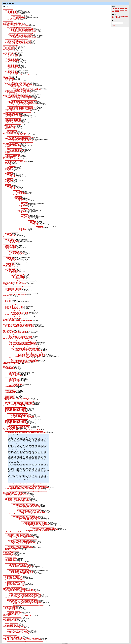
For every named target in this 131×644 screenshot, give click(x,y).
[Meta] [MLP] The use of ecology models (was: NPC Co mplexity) (18, 616)
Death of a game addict (8, 53)
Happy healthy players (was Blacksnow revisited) (14, 333)
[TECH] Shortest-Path (8, 125)
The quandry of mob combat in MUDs (11, 575)
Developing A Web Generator (9, 619)
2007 (126, 10)
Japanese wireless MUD (8, 366)
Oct (115, 17)
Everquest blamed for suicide (10, 51)
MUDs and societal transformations (11, 287)
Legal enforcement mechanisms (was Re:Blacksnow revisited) (17, 321)
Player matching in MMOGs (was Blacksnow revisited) (15, 332)
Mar (117, 16)
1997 (116, 9)
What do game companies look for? (11, 237)
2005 (121, 10)
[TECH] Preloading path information (11, 549)
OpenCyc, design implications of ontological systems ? (26, 105)
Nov (117, 17)
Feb (115, 16)
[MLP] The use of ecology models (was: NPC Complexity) (16, 339)
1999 (121, 9)
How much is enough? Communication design (14, 562)
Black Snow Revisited (8, 9)
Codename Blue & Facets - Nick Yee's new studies (14, 494)
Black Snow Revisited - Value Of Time (12, 159)
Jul (125, 16)
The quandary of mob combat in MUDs (12, 617)
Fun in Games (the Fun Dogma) (10, 635)
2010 (118, 11)
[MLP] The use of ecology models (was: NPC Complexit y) (27, 350)
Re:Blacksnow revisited (8, 244)
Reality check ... (6, 296)
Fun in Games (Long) (8, 552)
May (121, 16)
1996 (113, 9)
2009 (116, 11)
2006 (123, 10)
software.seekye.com (65, 643)
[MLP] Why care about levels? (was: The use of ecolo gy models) (20, 598)
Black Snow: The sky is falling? (10, 45)
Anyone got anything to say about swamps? (13, 23)
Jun (123, 16)
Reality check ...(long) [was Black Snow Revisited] (14, 25)
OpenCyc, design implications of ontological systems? (16, 95)
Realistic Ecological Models (9, 606)
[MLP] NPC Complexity (8, 266)
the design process (7, 77)
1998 (118, 9)
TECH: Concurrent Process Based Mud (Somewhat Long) (16, 399)
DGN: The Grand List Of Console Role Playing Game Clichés (17, 286)
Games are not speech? (8, 555)
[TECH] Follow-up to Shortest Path (11, 551)
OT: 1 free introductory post (9, 323)
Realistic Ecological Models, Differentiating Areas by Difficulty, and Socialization (22, 430)
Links (113, 26)
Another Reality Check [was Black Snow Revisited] (15, 134)
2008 (113, 11)
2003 (116, 10)
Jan (113, 16)
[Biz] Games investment (8, 320)
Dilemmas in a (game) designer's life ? (12, 304)
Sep (113, 17)
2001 (126, 9)
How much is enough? (8, 368)
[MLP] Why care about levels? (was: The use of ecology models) (18, 589)
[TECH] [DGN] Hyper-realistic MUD (11, 364)
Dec (119, 17)
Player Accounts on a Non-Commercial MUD (13, 406)
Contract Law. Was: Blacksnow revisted (12, 81)
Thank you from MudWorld (9, 243)
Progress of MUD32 (7, 365)
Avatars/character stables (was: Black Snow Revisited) (16, 363)
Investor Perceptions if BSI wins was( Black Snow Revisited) (17, 75)
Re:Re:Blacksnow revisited (9, 429)
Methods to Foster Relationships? (11, 113)
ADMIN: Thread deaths (8, 330)
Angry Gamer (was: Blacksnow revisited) (12, 492)
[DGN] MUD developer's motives (10, 143)
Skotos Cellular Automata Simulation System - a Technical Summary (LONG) (21, 639)
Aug (127, 16)
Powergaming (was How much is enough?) (13, 627)
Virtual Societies (6, 285)
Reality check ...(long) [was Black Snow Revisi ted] (17, 26)
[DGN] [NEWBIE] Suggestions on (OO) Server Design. (15, 82)
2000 (123, 9)
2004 (118, 10)
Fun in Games (6, 162)
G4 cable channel (7, 256)
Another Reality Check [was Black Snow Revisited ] (19, 140)
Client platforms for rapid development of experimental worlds (17, 324)
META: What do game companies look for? (13, 282)
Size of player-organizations (9, 615)
